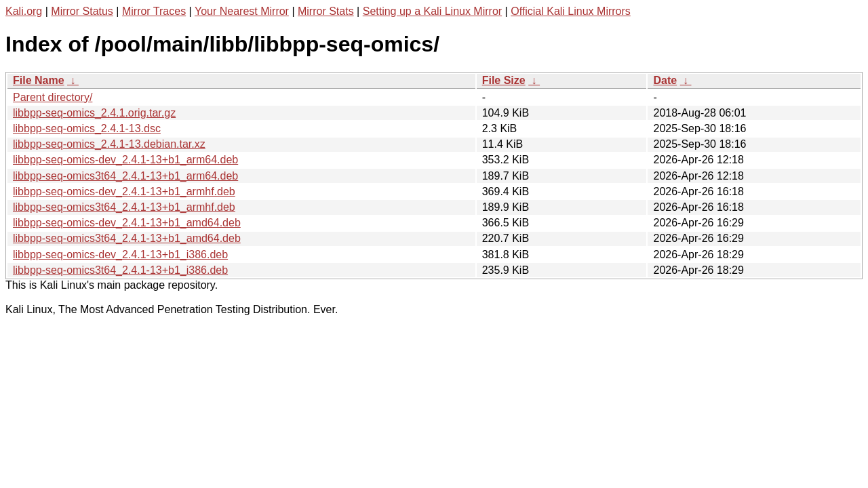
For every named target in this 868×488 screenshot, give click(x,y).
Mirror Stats (326, 11)
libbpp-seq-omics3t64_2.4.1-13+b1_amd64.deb (127, 238)
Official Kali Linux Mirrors (571, 11)
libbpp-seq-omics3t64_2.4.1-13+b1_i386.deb (120, 270)
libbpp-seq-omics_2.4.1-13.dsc (87, 128)
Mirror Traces (154, 11)
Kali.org (24, 11)
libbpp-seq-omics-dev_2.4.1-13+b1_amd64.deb (127, 223)
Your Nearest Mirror (242, 11)
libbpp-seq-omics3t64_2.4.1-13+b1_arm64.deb (125, 176)
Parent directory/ (53, 97)
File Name (39, 80)
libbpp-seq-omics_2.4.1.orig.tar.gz (94, 113)
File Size (504, 80)
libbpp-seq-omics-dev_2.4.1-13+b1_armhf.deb (124, 191)
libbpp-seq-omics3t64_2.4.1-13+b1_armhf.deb (124, 207)
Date (665, 80)
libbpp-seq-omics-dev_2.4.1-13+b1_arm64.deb (125, 160)
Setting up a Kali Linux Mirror (432, 11)
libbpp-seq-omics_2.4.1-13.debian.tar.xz (109, 144)
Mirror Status (82, 11)
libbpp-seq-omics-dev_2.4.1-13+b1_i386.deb (120, 255)
